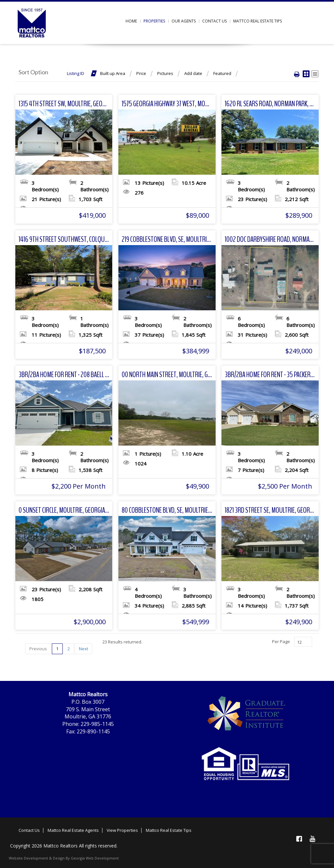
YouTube (312, 839)
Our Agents (184, 21)
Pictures (165, 73)
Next (83, 649)
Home (131, 21)
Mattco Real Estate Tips (258, 21)
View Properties (122, 830)
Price (141, 73)
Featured (222, 73)
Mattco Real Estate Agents (73, 830)
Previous (38, 649)
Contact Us (29, 830)
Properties (154, 21)
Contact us (214, 21)
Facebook (299, 839)
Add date (193, 73)
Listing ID (76, 73)
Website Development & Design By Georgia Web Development (64, 858)
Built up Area (113, 73)
